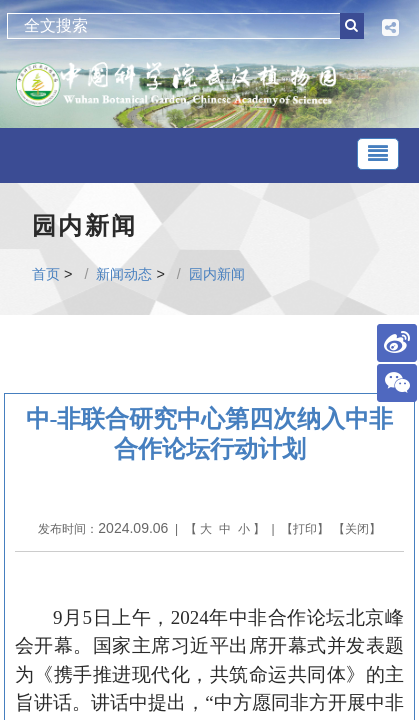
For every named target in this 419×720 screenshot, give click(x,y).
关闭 (357, 529)
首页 (46, 274)
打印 (305, 529)
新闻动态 (124, 274)
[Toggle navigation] (378, 154)
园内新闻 (217, 274)
